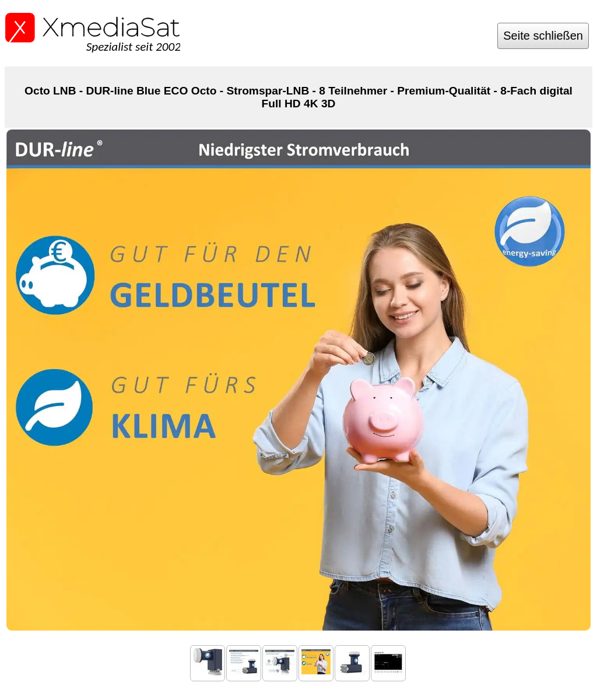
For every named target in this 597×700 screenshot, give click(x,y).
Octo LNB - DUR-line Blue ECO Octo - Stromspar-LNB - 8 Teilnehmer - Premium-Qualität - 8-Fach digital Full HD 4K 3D (298, 97)
